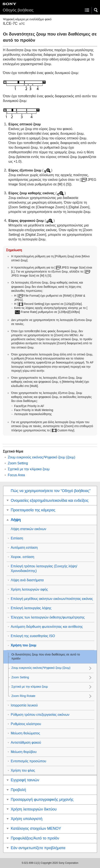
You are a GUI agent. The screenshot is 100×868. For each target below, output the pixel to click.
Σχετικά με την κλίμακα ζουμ (29, 469)
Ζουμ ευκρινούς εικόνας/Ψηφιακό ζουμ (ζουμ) (42, 457)
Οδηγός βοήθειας (18, 10)
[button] (96, 10)
